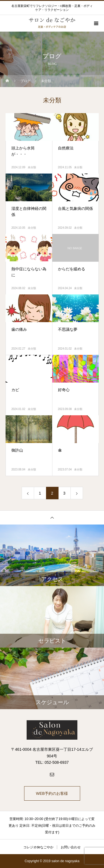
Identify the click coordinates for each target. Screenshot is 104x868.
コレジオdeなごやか (38, 847)
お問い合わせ (71, 847)
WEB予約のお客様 (52, 793)
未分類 (32, 167)
